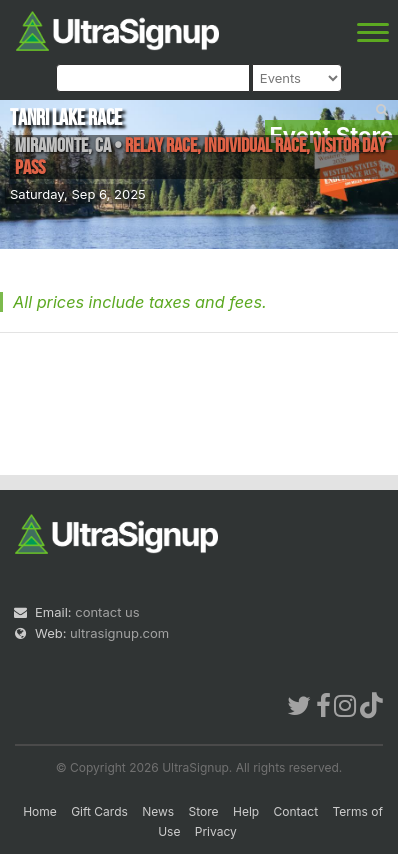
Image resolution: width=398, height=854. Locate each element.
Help (246, 811)
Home (40, 811)
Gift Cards (99, 811)
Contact (296, 811)
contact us (107, 612)
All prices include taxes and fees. (140, 302)
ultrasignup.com (119, 633)
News (158, 811)
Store (204, 811)
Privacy (216, 831)
